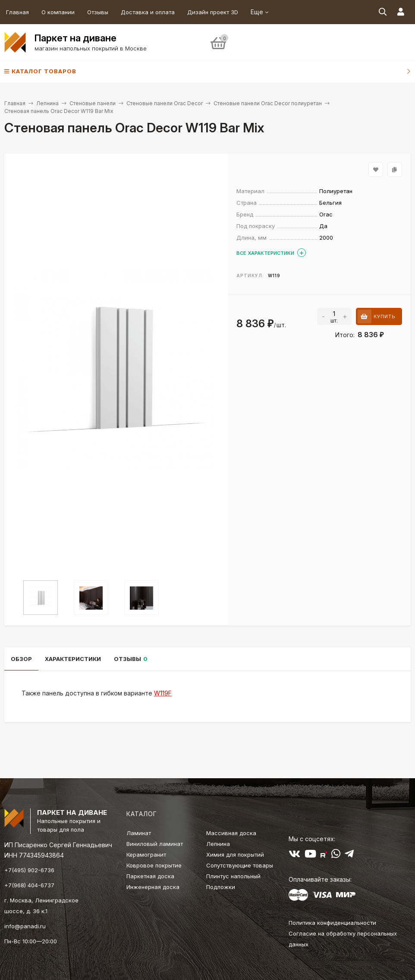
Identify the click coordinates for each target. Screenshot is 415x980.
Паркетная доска (150, 876)
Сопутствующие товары (240, 865)
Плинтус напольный (233, 876)
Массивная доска (231, 833)
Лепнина (47, 103)
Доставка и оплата (148, 12)
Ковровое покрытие (154, 865)
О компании (58, 12)
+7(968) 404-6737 (29, 885)
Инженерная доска (153, 887)
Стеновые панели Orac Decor (165, 103)
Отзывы (98, 12)
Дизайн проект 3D (213, 12)
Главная (17, 12)
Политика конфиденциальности (332, 923)
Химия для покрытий (235, 855)
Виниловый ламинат (155, 844)
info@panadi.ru (25, 926)
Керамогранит (146, 855)
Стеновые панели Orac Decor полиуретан (268, 103)
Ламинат (139, 833)
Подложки (221, 887)
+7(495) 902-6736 (29, 870)
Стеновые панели (93, 103)
